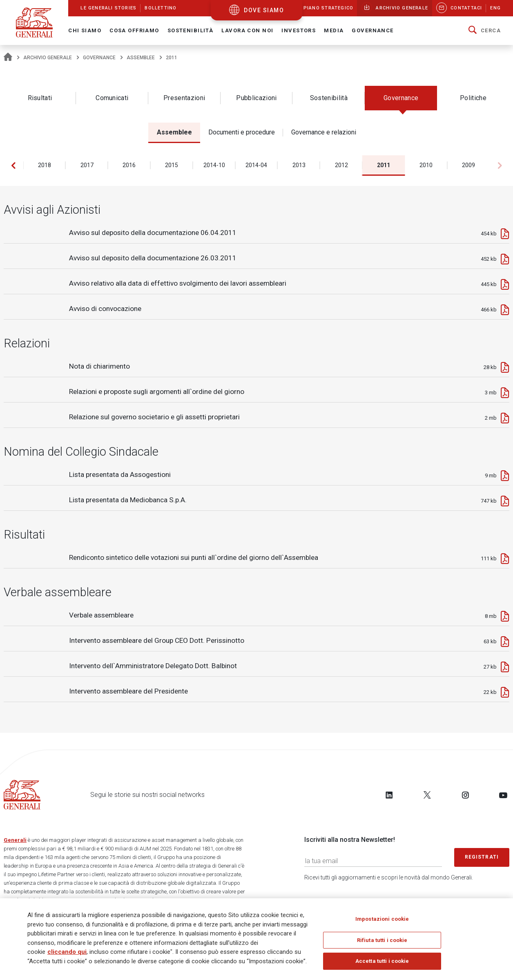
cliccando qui (67, 954)
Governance (99, 58)
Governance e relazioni (324, 132)
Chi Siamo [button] (85, 30)
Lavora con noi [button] (247, 30)
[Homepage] (8, 58)
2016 (129, 165)
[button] (485, 31)
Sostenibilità (329, 98)
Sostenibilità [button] (191, 30)
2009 (468, 165)
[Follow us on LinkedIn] (389, 795)
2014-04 (256, 165)
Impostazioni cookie (382, 921)
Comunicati (112, 98)
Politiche (473, 98)
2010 (426, 165)
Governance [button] (372, 30)
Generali (15, 840)
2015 (172, 165)
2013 (299, 165)
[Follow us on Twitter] (427, 795)
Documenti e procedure (242, 132)
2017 (87, 165)
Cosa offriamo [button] (134, 30)
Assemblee (141, 58)
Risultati (40, 98)
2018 (45, 165)
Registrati (482, 857)
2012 (341, 165)
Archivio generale (48, 58)
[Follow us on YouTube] (503, 795)
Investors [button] (299, 30)
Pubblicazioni (256, 98)
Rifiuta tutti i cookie (382, 942)
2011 (384, 165)
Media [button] (334, 30)
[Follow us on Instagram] (465, 795)
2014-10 (214, 165)
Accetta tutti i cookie (382, 963)
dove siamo (264, 10)
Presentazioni (184, 98)
